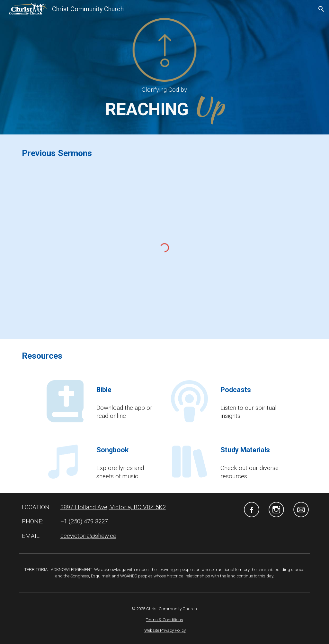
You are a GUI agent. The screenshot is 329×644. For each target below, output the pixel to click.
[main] (164, 90)
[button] (321, 9)
